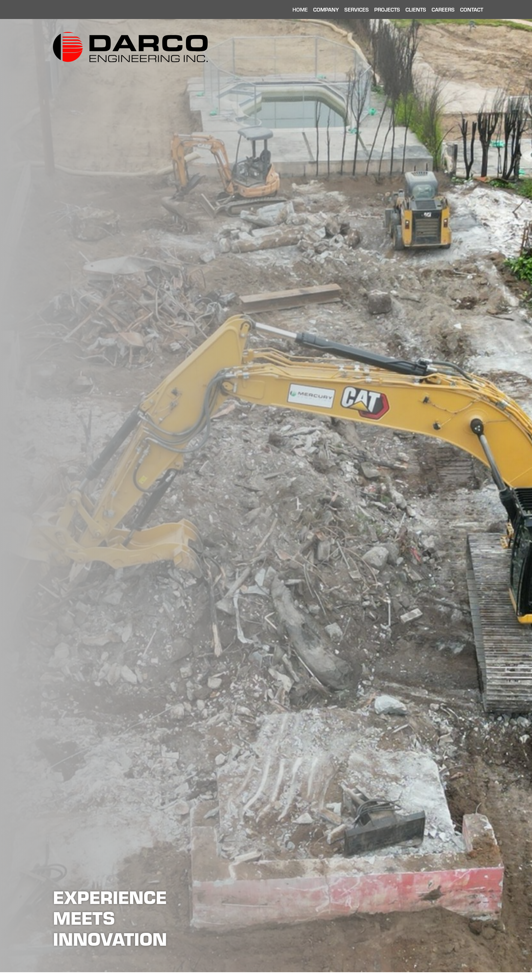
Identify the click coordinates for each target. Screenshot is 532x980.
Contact (472, 9)
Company (326, 9)
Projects (387, 9)
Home (300, 9)
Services (357, 9)
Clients (416, 9)
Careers (443, 9)
